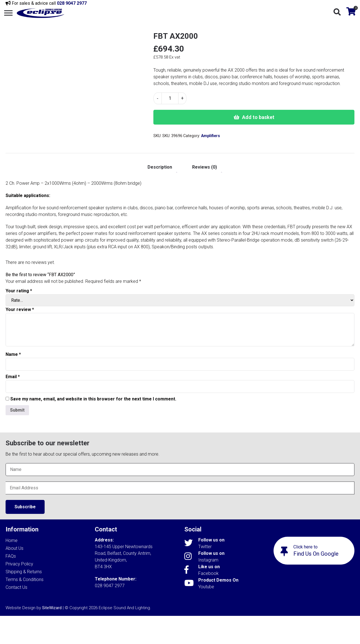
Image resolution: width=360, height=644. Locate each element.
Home (12, 540)
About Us (15, 548)
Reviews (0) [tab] (205, 167)
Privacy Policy (19, 564)
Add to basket (258, 117)
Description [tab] (160, 167)
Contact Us (16, 587)
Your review (20, 309)
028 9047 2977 (72, 3)
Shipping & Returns (24, 572)
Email (13, 377)
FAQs (11, 556)
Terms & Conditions (25, 579)
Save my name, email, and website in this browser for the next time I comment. (93, 399)
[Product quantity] (170, 98)
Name (13, 354)
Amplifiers (211, 136)
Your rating (19, 291)
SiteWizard (52, 608)
